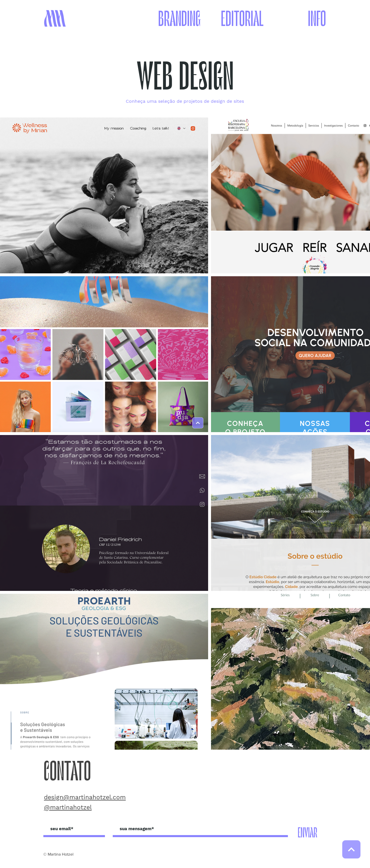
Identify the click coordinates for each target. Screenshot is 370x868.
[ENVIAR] (308, 833)
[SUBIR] (351, 849)
